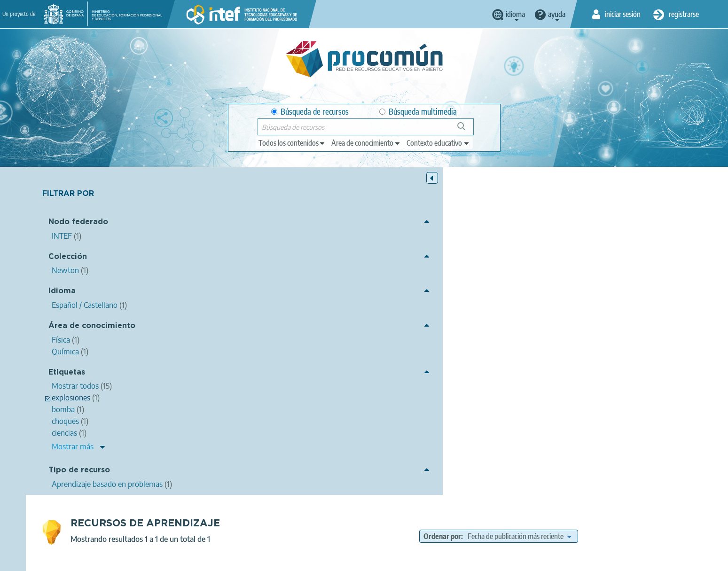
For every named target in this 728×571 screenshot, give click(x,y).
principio (510, 307)
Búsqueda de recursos (310, 112)
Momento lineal (241, 248)
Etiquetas (67, 373)
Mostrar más (73, 448)
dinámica (589, 307)
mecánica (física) (535, 296)
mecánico (333, 307)
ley (485, 307)
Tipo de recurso (79, 472)
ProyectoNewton (462, 318)
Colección (68, 258)
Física (408, 331)
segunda (460, 307)
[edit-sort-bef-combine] (590, 209)
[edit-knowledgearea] (366, 143)
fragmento (413, 318)
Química (436, 331)
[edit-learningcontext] (438, 143)
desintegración (632, 307)
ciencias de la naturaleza (397, 296)
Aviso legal (212, 560)
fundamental (549, 307)
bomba (379, 318)
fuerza (430, 307)
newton (367, 307)
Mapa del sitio (451, 560)
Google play (387, 523)
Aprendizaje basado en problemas (427, 344)
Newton (378, 357)
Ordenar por (513, 209)
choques (579, 296)
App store (306, 523)
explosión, (676, 307)
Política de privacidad (271, 560)
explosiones (343, 318)
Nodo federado (78, 223)
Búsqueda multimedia (418, 112)
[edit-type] (292, 143)
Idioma (62, 293)
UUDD (505, 318)
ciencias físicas (460, 296)
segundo (399, 307)
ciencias (344, 296)
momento (638, 296)
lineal (607, 296)
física (496, 296)
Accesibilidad (399, 560)
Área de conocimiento (92, 327)
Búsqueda (466, 130)
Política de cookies (341, 560)
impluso (672, 296)
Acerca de (169, 560)
